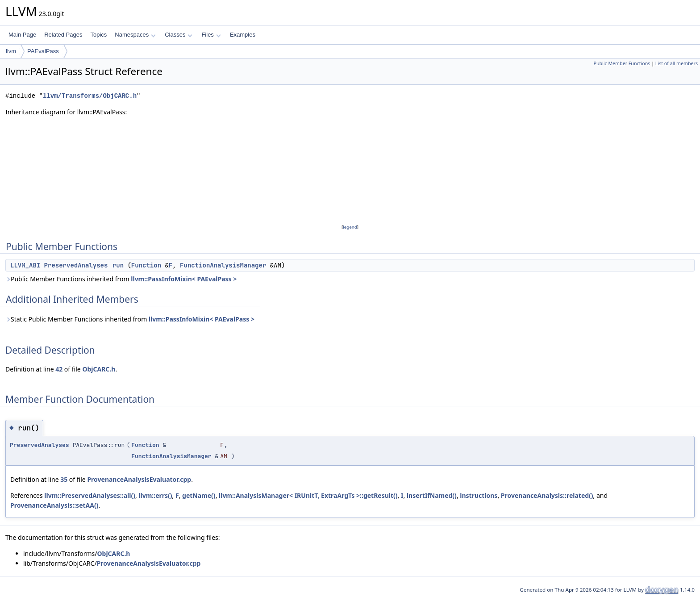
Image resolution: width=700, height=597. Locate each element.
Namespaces (135, 35)
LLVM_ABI (25, 265)
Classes (179, 35)
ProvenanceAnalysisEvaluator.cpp (139, 479)
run (118, 265)
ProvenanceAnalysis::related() (547, 495)
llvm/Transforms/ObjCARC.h (90, 96)
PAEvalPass (43, 51)
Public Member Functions (622, 63)
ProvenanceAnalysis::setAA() (54, 505)
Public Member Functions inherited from (121, 279)
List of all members (677, 63)
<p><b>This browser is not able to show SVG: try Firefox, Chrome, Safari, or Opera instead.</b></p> (350, 170)
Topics (98, 35)
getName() (199, 495)
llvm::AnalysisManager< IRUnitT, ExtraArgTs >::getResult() (308, 495)
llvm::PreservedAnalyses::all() (90, 495)
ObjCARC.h (99, 369)
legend (350, 227)
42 (59, 369)
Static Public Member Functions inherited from (130, 319)
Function (146, 265)
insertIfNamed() (432, 495)
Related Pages (63, 35)
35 (64, 479)
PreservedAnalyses (76, 265)
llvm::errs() (155, 495)
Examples (243, 35)
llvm (11, 51)
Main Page (22, 35)
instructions (479, 495)
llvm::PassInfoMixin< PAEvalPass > (184, 279)
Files (211, 35)
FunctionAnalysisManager (223, 265)
